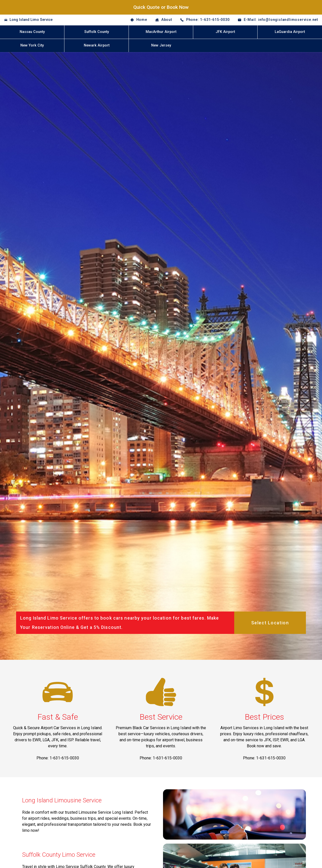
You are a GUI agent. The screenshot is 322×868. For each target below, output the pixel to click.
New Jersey (161, 45)
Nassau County (32, 32)
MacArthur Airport (161, 32)
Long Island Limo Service (31, 20)
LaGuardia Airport (290, 32)
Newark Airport (97, 45)
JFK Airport (225, 32)
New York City (32, 45)
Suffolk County (97, 32)
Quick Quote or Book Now (161, 7)
